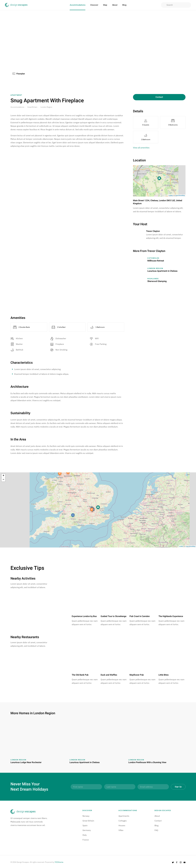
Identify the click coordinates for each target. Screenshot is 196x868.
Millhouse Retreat (156, 261)
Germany (87, 830)
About (115, 5)
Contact (159, 97)
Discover (94, 5)
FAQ (156, 830)
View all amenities (141, 148)
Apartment (16, 95)
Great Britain (32, 107)
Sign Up (178, 787)
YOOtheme (59, 862)
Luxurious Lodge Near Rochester (26, 762)
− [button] (3, 480)
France (86, 840)
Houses (122, 825)
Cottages (123, 821)
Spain (85, 825)
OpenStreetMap (180, 195)
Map (105, 5)
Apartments (124, 816)
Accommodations (78, 5)
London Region (46, 107)
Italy (85, 835)
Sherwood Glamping (157, 281)
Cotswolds (153, 258)
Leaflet (171, 195)
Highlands (153, 279)
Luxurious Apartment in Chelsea (162, 271)
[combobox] (176, 5)
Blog (124, 5)
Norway (86, 816)
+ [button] (3, 476)
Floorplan (19, 74)
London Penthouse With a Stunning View (147, 762)
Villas (121, 830)
